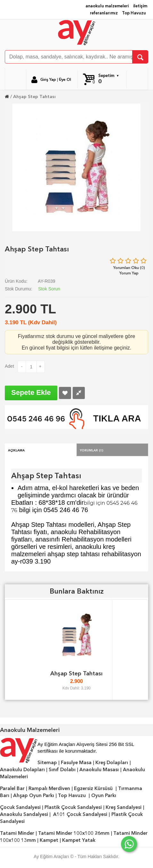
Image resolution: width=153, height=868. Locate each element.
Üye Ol (65, 80)
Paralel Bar (12, 788)
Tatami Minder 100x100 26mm (74, 833)
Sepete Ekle (31, 392)
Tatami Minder (17, 833)
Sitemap (47, 763)
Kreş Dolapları (112, 763)
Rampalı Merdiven (49, 788)
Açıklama (16, 450)
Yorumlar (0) (92, 450)
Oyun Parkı (104, 795)
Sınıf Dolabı (62, 770)
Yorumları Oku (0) (129, 268)
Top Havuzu (134, 13)
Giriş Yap (48, 80)
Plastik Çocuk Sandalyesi (73, 807)
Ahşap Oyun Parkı (34, 795)
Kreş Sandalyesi (124, 807)
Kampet (49, 840)
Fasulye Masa (76, 763)
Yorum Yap (129, 273)
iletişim (140, 6)
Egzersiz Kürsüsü (93, 788)
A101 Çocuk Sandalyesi (80, 814)
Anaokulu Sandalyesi (24, 814)
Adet (9, 366)
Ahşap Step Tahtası (34, 96)
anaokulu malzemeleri (107, 6)
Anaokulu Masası (99, 770)
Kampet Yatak (79, 840)
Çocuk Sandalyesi (20, 807)
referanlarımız (104, 13)
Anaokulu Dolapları (22, 770)
